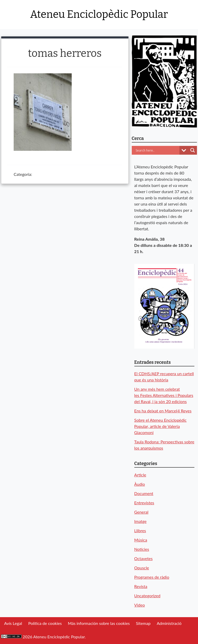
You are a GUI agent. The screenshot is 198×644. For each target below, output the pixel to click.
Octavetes (143, 558)
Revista (141, 586)
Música (141, 540)
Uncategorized (147, 596)
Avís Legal (13, 623)
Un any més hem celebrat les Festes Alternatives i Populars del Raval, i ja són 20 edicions (164, 395)
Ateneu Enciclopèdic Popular (99, 14)
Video (140, 605)
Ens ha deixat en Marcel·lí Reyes (163, 411)
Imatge (141, 521)
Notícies (142, 549)
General (141, 512)
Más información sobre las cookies (99, 623)
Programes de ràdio (152, 577)
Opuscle (142, 568)
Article (140, 475)
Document (144, 493)
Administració (169, 623)
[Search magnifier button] (193, 150)
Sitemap (143, 623)
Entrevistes (144, 503)
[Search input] (157, 150)
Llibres (140, 531)
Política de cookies (45, 623)
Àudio (140, 484)
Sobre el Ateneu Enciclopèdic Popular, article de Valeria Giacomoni (160, 426)
